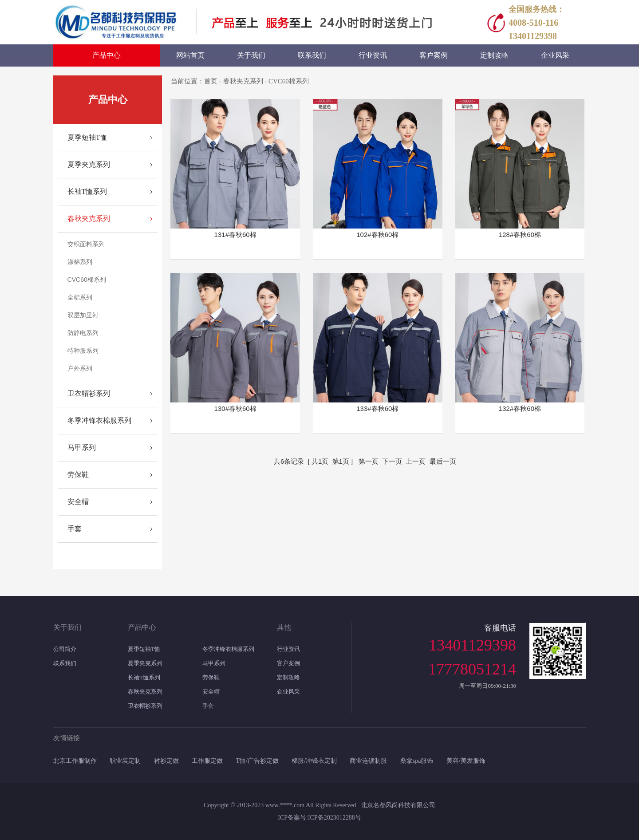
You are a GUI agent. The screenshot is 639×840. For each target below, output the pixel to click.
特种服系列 (83, 351)
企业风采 (288, 692)
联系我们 (65, 663)
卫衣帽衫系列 (89, 393)
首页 (211, 81)
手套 (75, 529)
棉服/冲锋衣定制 (314, 761)
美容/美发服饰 (466, 761)
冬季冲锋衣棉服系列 (99, 420)
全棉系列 (80, 297)
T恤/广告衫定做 (257, 761)
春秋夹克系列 (89, 219)
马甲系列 (82, 448)
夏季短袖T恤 (87, 137)
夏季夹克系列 (89, 164)
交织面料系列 (86, 244)
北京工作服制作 (75, 761)
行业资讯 (288, 649)
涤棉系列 (80, 262)
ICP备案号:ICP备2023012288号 (319, 818)
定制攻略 (288, 677)
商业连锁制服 (368, 761)
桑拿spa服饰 (417, 761)
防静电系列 (83, 333)
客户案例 (288, 663)
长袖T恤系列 (87, 191)
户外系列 (80, 368)
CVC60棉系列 (87, 280)
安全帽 (78, 502)
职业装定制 (125, 761)
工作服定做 (207, 761)
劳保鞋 (78, 475)
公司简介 (65, 649)
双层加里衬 (83, 315)
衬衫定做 (166, 761)
